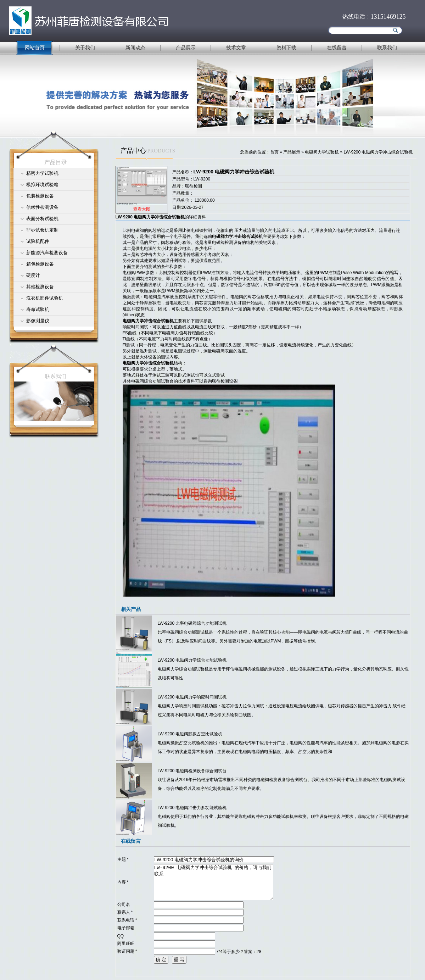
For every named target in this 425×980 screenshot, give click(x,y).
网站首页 (35, 48)
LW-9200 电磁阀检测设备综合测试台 (192, 771)
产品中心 (133, 151)
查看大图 (142, 209)
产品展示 (186, 48)
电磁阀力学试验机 (322, 152)
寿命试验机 (38, 309)
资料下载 (286, 48)
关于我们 (85, 48)
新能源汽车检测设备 (47, 253)
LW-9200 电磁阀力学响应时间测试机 (192, 697)
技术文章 (236, 48)
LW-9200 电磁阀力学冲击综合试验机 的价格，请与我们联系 (214, 882)
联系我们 (387, 48)
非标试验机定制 (42, 230)
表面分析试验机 (42, 219)
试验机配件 (38, 241)
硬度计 (33, 275)
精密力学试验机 (42, 173)
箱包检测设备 (40, 264)
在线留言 (337, 48)
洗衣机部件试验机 (45, 298)
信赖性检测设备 (42, 207)
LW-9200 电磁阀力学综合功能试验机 (192, 660)
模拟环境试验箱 (42, 185)
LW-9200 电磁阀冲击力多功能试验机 (192, 808)
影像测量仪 (38, 321)
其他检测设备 (40, 287)
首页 (274, 152)
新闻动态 (135, 48)
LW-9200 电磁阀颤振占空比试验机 (190, 734)
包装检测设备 (40, 196)
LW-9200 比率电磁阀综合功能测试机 (192, 623)
